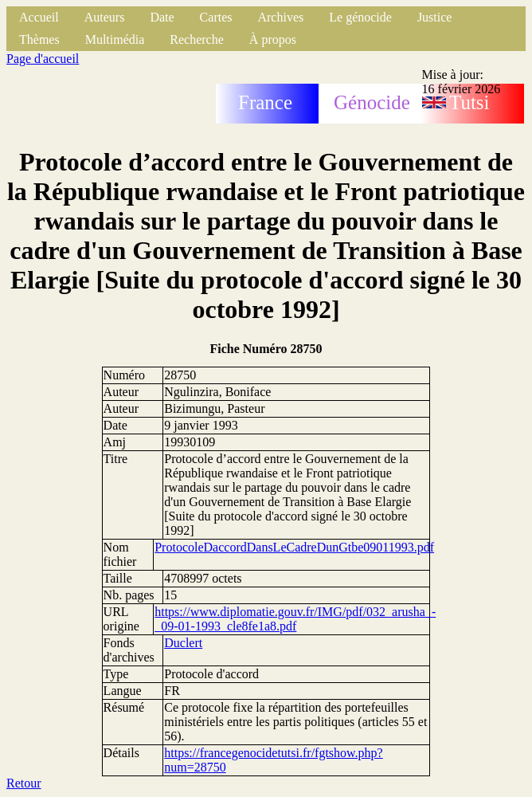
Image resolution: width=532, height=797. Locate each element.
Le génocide (360, 17)
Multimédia (115, 39)
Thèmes (39, 39)
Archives (280, 17)
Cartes (216, 17)
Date (162, 17)
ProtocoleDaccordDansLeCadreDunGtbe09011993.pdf (294, 547)
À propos (273, 39)
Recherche (197, 39)
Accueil (39, 17)
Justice (435, 17)
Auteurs (105, 17)
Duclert (183, 643)
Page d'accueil (43, 59)
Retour (24, 783)
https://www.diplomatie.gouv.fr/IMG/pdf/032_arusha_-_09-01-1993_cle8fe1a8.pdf (295, 619)
